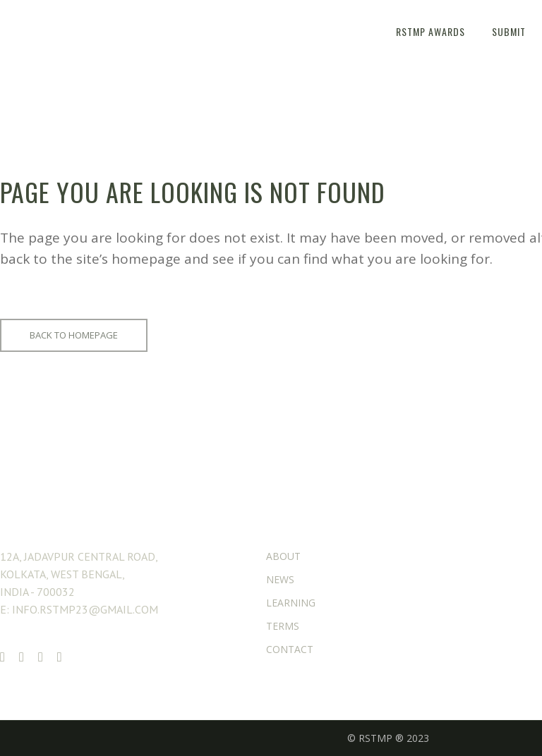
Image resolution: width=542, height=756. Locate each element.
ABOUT (283, 556)
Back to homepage (74, 335)
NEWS (280, 579)
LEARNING (291, 603)
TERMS (283, 626)
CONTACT (290, 649)
